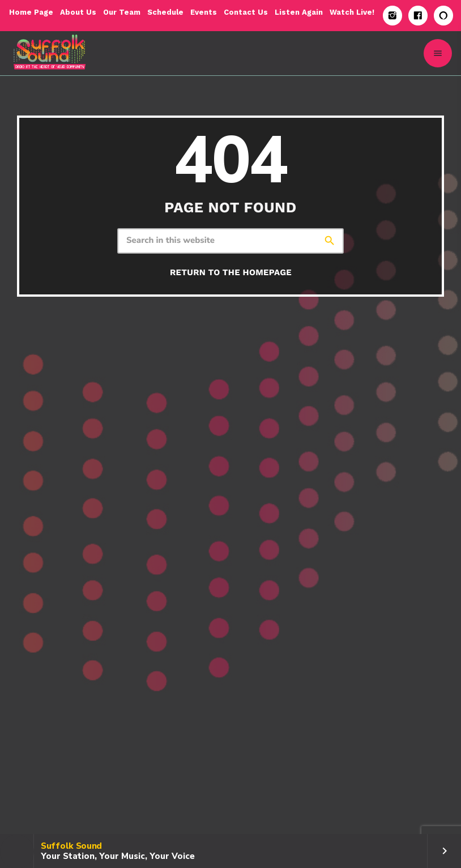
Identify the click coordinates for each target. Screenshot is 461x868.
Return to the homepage (231, 272)
